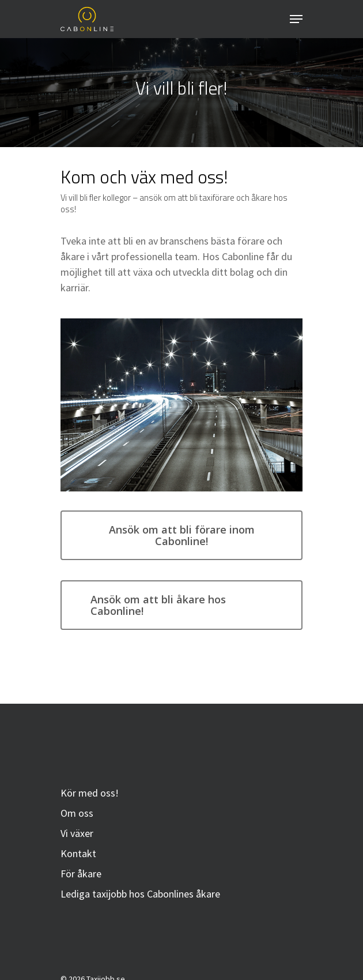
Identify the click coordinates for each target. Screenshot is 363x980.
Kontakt (78, 853)
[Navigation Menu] (296, 19)
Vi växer (77, 833)
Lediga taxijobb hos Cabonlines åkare (140, 894)
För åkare (81, 874)
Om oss (77, 813)
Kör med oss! (90, 793)
